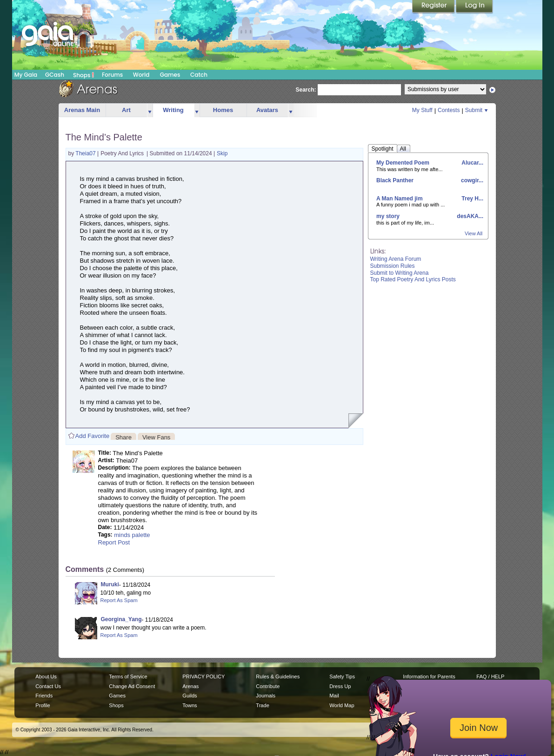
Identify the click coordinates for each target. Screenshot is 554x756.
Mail (334, 696)
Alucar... (472, 163)
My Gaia (26, 75)
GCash (55, 75)
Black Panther (395, 180)
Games (170, 75)
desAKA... (469, 216)
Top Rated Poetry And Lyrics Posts (413, 279)
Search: (306, 90)
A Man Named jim (400, 199)
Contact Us (48, 686)
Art (126, 110)
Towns (190, 705)
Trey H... (472, 199)
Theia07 (86, 153)
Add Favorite (93, 436)
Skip (222, 153)
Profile (43, 705)
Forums (112, 75)
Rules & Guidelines (278, 676)
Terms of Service (128, 676)
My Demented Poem (403, 163)
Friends (44, 696)
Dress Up (340, 686)
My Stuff (422, 110)
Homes (223, 110)
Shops (83, 75)
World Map (342, 705)
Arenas (190, 686)
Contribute (268, 686)
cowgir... (471, 180)
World (141, 75)
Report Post (114, 542)
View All (474, 233)
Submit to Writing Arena (400, 273)
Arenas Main (82, 110)
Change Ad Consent (132, 686)
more (150, 110)
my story (388, 216)
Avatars (267, 110)
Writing (173, 110)
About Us (46, 676)
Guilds (190, 696)
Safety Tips (342, 676)
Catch (199, 75)
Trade (262, 705)
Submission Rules (393, 266)
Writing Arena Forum (396, 259)
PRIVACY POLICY (204, 676)
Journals (266, 696)
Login (474, 7)
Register (434, 7)
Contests (449, 110)
